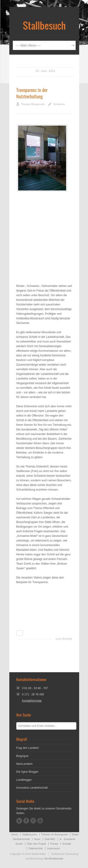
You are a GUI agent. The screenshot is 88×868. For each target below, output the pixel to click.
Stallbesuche (30, 834)
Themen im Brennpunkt (54, 834)
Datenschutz (36, 848)
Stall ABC (50, 839)
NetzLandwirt (24, 764)
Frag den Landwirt (28, 748)
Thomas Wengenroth (33, 104)
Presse (54, 844)
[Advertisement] (44, 237)
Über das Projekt (37, 844)
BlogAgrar (22, 756)
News (37, 839)
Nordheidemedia (54, 859)
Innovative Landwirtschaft (32, 788)
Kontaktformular (32, 701)
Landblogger (24, 780)
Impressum (53, 848)
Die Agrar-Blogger (27, 772)
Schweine (59, 104)
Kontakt (67, 844)
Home (15, 834)
